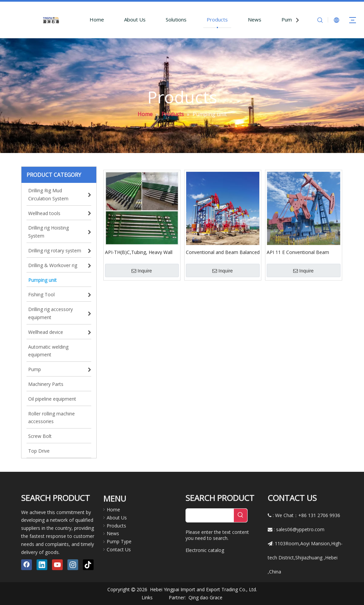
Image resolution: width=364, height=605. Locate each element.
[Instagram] (73, 565)
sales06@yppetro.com (300, 529)
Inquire (142, 271)
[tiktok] (88, 565)
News (255, 19)
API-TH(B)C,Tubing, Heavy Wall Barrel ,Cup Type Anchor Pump (139, 252)
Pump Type (119, 541)
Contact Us (119, 549)
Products (217, 19)
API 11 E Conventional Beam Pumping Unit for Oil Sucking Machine (298, 252)
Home (97, 19)
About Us (135, 19)
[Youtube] (57, 565)
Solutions (176, 19)
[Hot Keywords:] (241, 515)
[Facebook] (27, 565)
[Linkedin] (42, 565)
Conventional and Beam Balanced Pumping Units (223, 252)
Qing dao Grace (205, 597)
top (350, 576)
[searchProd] (210, 515)
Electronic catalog (205, 550)
